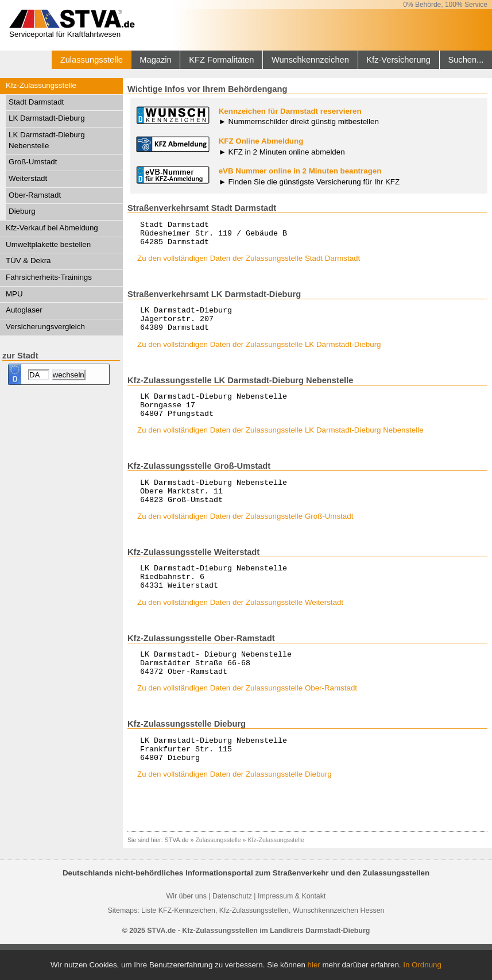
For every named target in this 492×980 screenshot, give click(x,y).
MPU (14, 294)
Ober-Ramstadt (35, 195)
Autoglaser (24, 310)
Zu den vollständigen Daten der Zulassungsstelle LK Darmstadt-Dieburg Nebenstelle (280, 445)
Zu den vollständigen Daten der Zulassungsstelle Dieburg (235, 810)
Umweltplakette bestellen (48, 244)
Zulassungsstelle (92, 60)
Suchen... (466, 60)
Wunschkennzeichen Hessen (339, 947)
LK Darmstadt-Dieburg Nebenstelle (47, 140)
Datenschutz (232, 932)
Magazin (155, 60)
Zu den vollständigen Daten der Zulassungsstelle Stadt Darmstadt (249, 263)
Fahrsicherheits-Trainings (49, 277)
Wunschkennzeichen (310, 60)
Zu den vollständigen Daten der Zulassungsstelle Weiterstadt (240, 628)
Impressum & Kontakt (292, 932)
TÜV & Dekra (28, 261)
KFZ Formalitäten (221, 60)
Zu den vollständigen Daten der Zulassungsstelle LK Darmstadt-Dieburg (259, 355)
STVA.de (177, 876)
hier (314, 965)
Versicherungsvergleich (45, 327)
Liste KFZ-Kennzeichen (178, 947)
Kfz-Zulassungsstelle (41, 85)
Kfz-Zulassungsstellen (254, 947)
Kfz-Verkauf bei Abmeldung (52, 228)
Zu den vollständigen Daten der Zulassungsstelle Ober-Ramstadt (247, 719)
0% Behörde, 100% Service (445, 5)
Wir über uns (187, 932)
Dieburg (22, 211)
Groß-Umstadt (33, 162)
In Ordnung (422, 965)
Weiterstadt (28, 178)
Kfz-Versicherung (398, 60)
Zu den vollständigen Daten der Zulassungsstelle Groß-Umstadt (245, 537)
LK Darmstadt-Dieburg (47, 118)
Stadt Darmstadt (36, 102)
